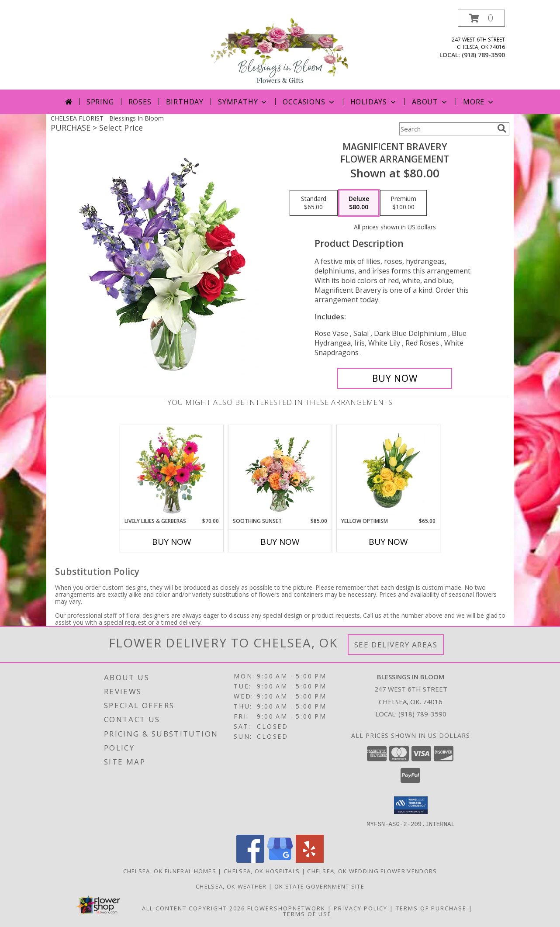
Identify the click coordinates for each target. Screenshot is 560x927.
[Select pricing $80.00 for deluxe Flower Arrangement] (359, 203)
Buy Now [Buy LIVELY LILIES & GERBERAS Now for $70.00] (172, 542)
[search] (502, 128)
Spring (100, 102)
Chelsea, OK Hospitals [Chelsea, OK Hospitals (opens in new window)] (262, 871)
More (479, 102)
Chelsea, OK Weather (231, 886)
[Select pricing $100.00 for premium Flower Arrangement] (403, 203)
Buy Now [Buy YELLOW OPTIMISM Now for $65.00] (388, 542)
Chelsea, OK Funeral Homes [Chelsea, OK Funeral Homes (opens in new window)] (170, 871)
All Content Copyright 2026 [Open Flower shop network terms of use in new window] (194, 908)
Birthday (185, 102)
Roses (140, 102)
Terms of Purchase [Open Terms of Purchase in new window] (431, 908)
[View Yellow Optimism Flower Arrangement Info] (389, 471)
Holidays (374, 102)
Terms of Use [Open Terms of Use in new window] (307, 913)
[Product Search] (446, 129)
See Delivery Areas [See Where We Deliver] (396, 645)
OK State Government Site (319, 886)
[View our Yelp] (310, 860)
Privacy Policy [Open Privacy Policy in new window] (361, 908)
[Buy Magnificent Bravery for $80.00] (395, 378)
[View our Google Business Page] (280, 860)
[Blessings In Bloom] (280, 50)
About (430, 102)
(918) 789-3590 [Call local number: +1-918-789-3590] (483, 55)
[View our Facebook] (250, 860)
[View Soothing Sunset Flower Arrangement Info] (280, 471)
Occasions (309, 102)
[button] (481, 18)
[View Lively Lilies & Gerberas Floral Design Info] (172, 471)
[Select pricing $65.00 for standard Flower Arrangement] (314, 203)
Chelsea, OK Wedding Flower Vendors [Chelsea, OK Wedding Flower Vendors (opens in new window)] (372, 871)
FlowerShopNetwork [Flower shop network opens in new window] (286, 908)
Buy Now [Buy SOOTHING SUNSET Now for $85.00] (280, 542)
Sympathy (243, 102)
